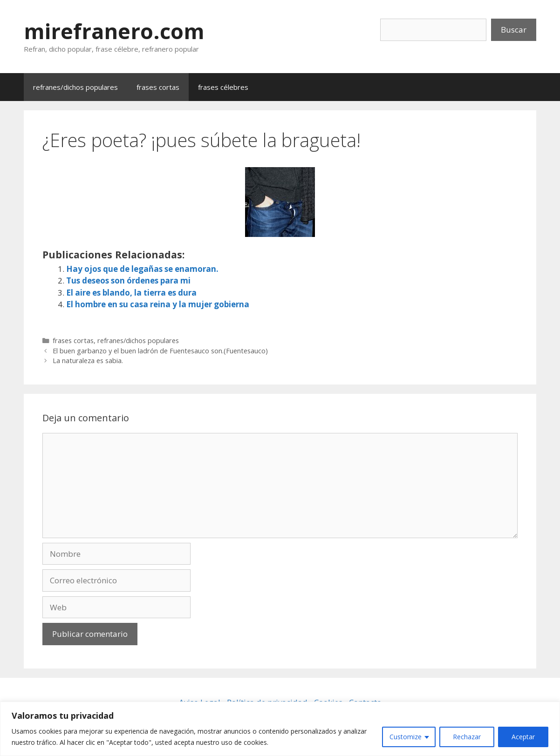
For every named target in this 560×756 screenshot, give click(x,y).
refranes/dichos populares (75, 87)
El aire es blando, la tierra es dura (131, 293)
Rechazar (467, 737)
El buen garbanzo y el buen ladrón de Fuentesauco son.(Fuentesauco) (160, 351)
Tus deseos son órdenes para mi (128, 280)
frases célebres (223, 87)
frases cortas (158, 87)
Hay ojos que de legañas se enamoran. (142, 269)
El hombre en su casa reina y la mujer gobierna (158, 304)
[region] (280, 729)
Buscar (514, 30)
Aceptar (523, 737)
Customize (406, 737)
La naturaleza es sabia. (88, 361)
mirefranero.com (114, 31)
